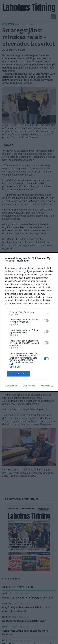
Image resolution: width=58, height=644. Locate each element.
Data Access (29, 386)
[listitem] (29, 313)
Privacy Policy (46, 386)
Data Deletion (12, 386)
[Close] (52, 258)
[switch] (46, 321)
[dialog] (29, 322)
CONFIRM (19, 374)
